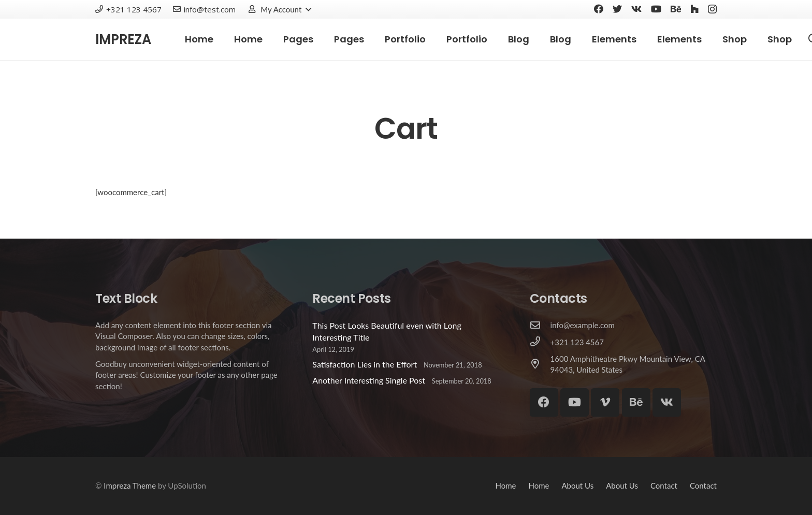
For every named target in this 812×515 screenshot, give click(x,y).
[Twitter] (617, 9)
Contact (664, 485)
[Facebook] (599, 9)
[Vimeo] (605, 402)
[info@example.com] (540, 326)
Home (505, 485)
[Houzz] (694, 9)
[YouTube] (656, 9)
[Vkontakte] (636, 9)
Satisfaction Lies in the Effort (365, 364)
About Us (577, 485)
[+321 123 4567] (540, 342)
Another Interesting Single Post (369, 380)
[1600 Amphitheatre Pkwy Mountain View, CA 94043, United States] (540, 364)
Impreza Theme (130, 485)
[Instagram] (712, 9)
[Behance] (676, 9)
